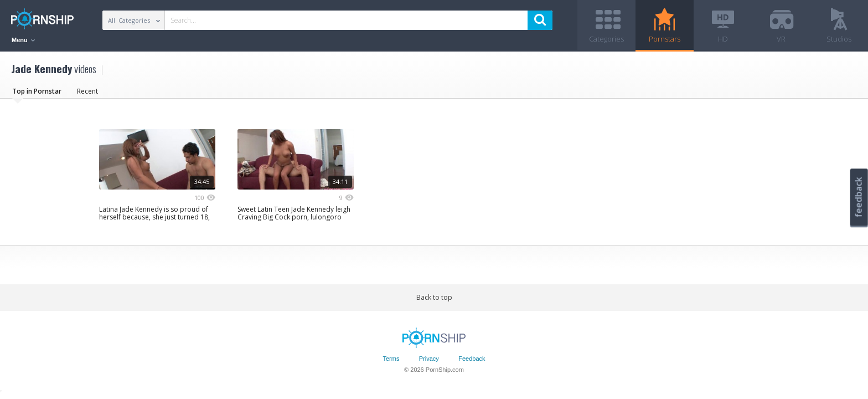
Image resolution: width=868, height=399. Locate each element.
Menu (23, 40)
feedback (859, 197)
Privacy (429, 359)
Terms (391, 359)
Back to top (434, 297)
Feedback (472, 359)
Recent (87, 91)
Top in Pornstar (37, 91)
